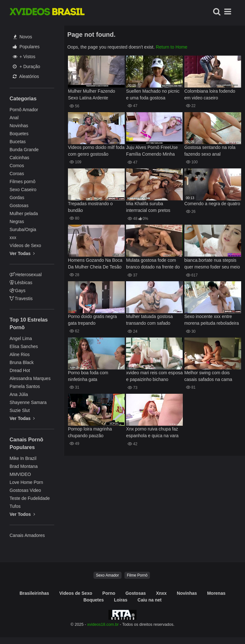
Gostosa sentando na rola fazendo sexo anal (210, 151)
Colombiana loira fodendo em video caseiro (210, 94)
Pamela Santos (25, 386)
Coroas (17, 174)
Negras (17, 221)
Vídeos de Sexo (25, 245)
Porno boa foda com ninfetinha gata (88, 376)
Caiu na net (149, 600)
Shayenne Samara (28, 402)
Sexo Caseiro (23, 190)
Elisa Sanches (24, 346)
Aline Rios (20, 354)
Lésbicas (21, 283)
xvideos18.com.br (103, 625)
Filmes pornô (22, 182)
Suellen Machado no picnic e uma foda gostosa (153, 94)
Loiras (121, 600)
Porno (109, 593)
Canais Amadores (27, 535)
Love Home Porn (26, 482)
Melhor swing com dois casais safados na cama (208, 376)
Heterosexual (26, 275)
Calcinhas (19, 158)
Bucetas (18, 142)
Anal (14, 118)
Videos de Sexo (76, 593)
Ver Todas (22, 253)
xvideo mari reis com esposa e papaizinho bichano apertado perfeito (154, 377)
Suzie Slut (20, 410)
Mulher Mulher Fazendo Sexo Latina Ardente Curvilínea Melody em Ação (95, 95)
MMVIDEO (20, 474)
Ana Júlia (19, 394)
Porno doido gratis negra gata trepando (92, 320)
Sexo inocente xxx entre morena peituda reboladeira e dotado (212, 320)
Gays (18, 291)
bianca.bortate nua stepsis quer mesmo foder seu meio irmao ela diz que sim (212, 264)
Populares (26, 47)
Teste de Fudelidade (30, 498)
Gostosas (19, 206)
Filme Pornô (137, 575)
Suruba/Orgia (23, 229)
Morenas (216, 593)
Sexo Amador (108, 575)
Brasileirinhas (34, 593)
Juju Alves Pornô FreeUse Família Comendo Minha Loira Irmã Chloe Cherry (152, 151)
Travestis (21, 299)
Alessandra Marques (30, 378)
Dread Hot (20, 370)
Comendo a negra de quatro (212, 204)
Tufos (15, 506)
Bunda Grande (24, 150)
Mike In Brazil (23, 458)
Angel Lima (21, 338)
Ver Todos (22, 514)
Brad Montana (24, 466)
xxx (13, 237)
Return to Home (171, 47)
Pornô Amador (24, 110)
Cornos (17, 166)
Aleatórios (26, 76)
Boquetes (19, 134)
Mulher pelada (24, 213)
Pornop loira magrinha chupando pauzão (90, 432)
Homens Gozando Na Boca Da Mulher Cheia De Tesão (95, 264)
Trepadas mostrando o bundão (90, 207)
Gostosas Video (25, 490)
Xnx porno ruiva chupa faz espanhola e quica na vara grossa (152, 433)
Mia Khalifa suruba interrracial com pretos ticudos (148, 208)
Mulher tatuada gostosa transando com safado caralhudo (149, 320)
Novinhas (19, 126)
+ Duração (26, 66)
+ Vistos (24, 57)
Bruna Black (22, 362)
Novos (23, 37)
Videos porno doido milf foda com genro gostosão (96, 151)
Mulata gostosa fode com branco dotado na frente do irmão (153, 264)
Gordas (17, 198)
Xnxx (161, 593)
